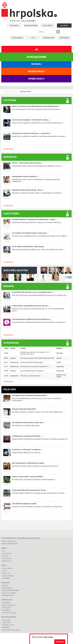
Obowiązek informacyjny (11, 630)
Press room (7, 573)
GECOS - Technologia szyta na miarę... (27, 163)
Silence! (4, 544)
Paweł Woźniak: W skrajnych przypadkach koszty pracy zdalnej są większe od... (40, 439)
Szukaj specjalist (8, 576)
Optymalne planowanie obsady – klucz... (28, 190)
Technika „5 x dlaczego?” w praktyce (26, 450)
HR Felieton (7, 603)
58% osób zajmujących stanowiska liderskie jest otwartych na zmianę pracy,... (40, 295)
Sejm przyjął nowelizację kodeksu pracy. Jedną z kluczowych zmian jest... (38, 249)
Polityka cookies (8, 625)
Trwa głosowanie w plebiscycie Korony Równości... (31, 319)
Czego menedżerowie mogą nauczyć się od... (29, 490)
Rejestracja (6, 622)
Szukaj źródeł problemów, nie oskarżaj (26, 452)
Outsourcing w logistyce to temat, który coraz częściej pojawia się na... (38, 123)
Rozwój (36, 64)
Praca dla (48, 25)
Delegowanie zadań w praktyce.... (25, 176)
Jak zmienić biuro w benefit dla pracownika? (29, 395)
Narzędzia (10, 157)
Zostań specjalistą (31, 25)
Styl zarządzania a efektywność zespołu (28, 463)
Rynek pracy (36, 79)
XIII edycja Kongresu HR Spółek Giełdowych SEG (37, 358)
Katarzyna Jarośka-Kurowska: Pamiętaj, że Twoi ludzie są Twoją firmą (37, 507)
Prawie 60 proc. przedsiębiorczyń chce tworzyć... (30, 306)
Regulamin (6, 627)
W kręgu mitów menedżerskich (24, 409)
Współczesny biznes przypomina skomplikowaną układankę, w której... (37, 166)
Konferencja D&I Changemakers (32, 362)
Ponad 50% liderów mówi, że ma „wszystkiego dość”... (33, 292)
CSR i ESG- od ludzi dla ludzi (30, 376)
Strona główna (17, 38)
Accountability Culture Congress (32, 371)
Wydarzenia (49, 38)
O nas (33, 38)
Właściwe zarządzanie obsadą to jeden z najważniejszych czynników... (37, 193)
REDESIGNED (13, 544)
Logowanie (14, 25)
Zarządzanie (25, 91)
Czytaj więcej (8, 149)
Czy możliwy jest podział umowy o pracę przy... (30, 233)
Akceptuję (60, 642)
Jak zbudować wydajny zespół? (24, 504)
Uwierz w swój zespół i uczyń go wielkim (28, 477)
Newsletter (64, 25)
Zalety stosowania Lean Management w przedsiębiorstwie (35, 106)
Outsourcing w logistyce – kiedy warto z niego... (31, 120)
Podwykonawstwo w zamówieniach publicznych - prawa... (34, 219)
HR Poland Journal (9, 613)
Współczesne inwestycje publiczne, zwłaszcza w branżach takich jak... (37, 222)
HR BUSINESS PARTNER (11, 590)
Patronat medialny (9, 593)
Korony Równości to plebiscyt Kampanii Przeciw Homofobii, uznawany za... (39, 322)
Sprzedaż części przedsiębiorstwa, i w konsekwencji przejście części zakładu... (40, 236)
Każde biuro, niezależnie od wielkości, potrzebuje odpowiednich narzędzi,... (39, 136)
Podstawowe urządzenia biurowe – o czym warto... (31, 133)
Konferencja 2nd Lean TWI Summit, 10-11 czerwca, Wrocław (35, 353)
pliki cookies (49, 637)
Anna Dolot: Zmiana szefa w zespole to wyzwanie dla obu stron (35, 466)
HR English (6, 610)
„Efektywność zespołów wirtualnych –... (27, 436)
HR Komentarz (8, 588)
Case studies (11, 213)
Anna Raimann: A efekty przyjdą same (26, 425)
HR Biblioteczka (8, 595)
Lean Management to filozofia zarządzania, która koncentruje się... (36, 109)
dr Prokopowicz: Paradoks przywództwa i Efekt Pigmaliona (33, 480)
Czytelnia (10, 100)
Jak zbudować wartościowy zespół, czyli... (28, 422)
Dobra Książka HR (9, 605)
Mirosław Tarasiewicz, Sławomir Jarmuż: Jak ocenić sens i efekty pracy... (38, 412)
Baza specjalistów (16, 270)
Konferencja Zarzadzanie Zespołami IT (34, 366)
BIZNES (5, 585)
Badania (9, 286)
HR (37, 49)
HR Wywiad (6, 608)
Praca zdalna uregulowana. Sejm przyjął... (28, 246)
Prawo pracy (36, 71)
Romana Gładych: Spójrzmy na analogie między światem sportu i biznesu (38, 493)
